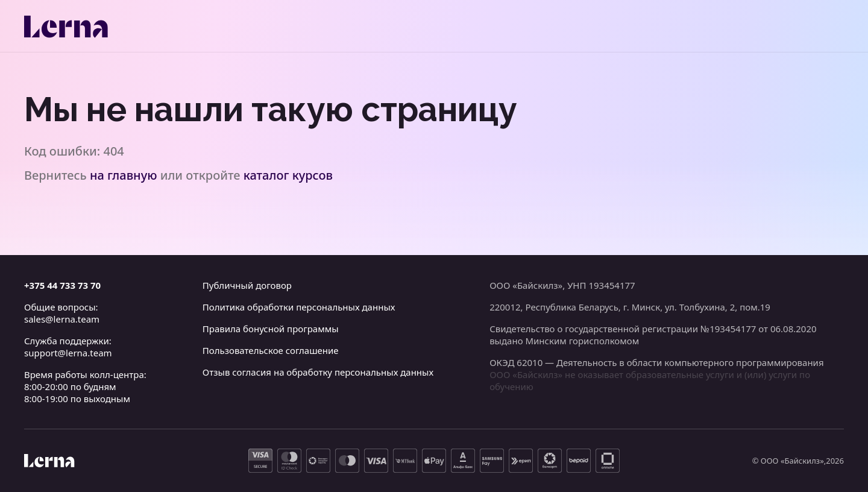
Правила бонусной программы (271, 329)
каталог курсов (288, 175)
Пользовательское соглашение (271, 350)
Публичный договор (247, 285)
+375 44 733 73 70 (62, 285)
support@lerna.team (68, 353)
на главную (124, 175)
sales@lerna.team (62, 319)
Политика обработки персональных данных (299, 307)
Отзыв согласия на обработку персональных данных (318, 372)
